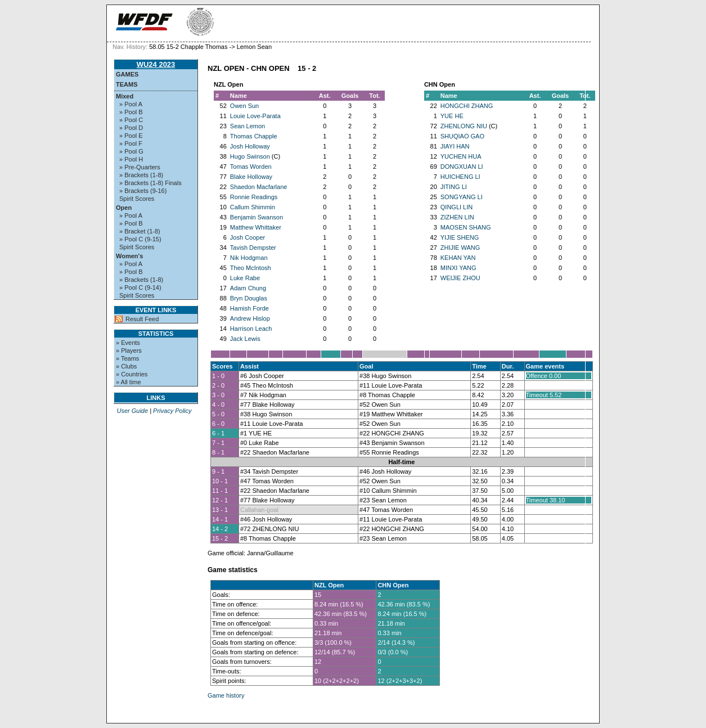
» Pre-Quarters (140, 167)
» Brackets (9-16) (143, 191)
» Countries (132, 374)
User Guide (132, 411)
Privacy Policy (172, 411)
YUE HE (452, 116)
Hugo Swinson (250, 156)
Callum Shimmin (253, 207)
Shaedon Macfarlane (259, 187)
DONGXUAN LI (462, 167)
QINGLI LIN (457, 207)
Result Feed (142, 319)
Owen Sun (244, 106)
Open (124, 208)
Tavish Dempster (253, 248)
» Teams (127, 358)
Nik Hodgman (249, 258)
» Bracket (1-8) (140, 231)
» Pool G (131, 151)
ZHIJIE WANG (460, 248)
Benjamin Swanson (257, 217)
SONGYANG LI (462, 197)
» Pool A (131, 104)
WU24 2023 (156, 64)
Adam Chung (248, 288)
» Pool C (131, 120)
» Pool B (131, 112)
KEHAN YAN (458, 258)
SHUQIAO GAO (462, 136)
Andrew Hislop (250, 318)
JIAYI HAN (455, 146)
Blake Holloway (251, 177)
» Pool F (131, 143)
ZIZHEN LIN (457, 217)
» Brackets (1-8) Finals (150, 183)
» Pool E (131, 136)
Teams (127, 84)
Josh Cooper (248, 237)
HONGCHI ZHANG (467, 106)
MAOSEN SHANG (466, 227)
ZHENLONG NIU (464, 126)
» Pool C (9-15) (140, 239)
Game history (226, 695)
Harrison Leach (251, 329)
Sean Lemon (248, 126)
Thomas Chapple (254, 136)
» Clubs (126, 366)
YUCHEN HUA (461, 156)
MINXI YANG (458, 268)
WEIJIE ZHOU (460, 278)
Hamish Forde (249, 308)
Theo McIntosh (251, 268)
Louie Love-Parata (255, 116)
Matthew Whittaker (256, 227)
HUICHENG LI (460, 177)
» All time (129, 382)
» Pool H (131, 159)
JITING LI (454, 187)
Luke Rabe (245, 278)
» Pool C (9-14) (140, 287)
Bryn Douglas (249, 298)
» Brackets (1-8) (141, 175)
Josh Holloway (250, 146)
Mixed (125, 96)
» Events (128, 343)
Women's (129, 256)
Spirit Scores (137, 199)
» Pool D (131, 128)
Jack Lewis (245, 339)
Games (127, 74)
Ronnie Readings (254, 197)
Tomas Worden (251, 167)
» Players (129, 350)
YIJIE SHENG (460, 237)
